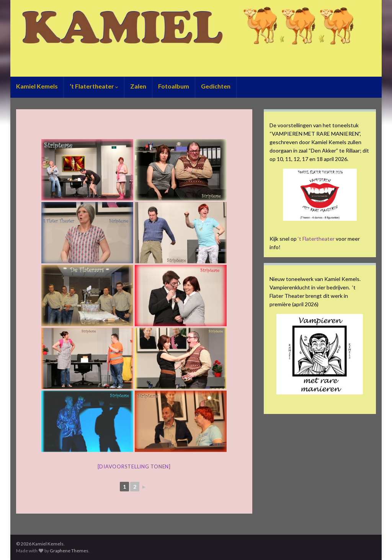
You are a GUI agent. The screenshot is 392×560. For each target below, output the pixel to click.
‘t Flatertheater (94, 86)
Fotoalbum (174, 86)
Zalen (138, 86)
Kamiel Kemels (37, 86)
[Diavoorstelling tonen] (134, 466)
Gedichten (216, 86)
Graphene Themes (69, 551)
